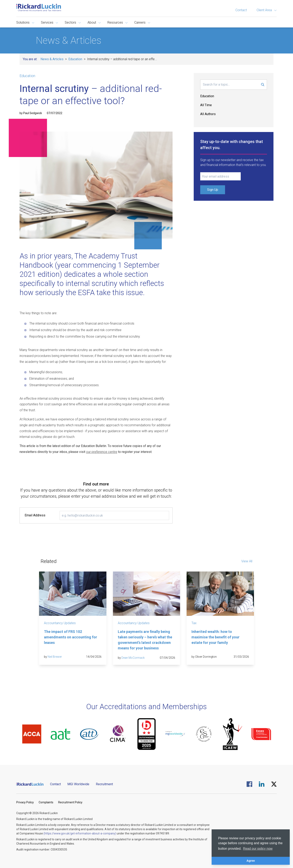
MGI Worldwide (78, 784)
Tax (194, 623)
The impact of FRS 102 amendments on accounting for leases (71, 637)
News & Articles (52, 59)
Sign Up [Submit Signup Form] (213, 190)
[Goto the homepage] (39, 8)
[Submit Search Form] (263, 85)
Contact (241, 10)
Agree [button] (251, 861)
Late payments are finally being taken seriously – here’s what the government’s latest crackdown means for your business (145, 640)
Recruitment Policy (70, 802)
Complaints (46, 802)
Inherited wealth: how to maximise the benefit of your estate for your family (215, 637)
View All (247, 561)
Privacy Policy (25, 802)
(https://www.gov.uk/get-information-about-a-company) (80, 833)
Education (75, 59)
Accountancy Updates (60, 623)
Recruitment (104, 784)
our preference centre (102, 452)
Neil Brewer (55, 657)
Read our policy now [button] (258, 849)
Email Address (35, 515)
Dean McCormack (133, 658)
